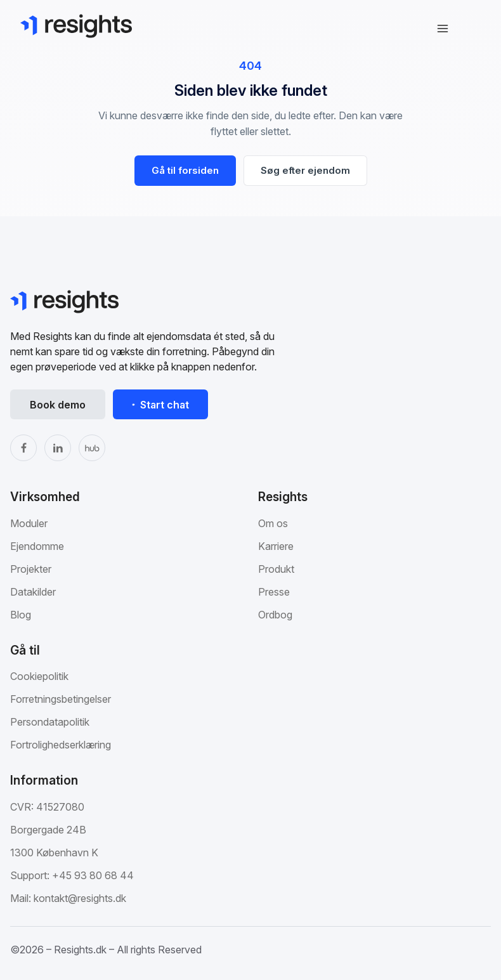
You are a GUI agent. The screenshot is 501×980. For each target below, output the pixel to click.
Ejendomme (37, 546)
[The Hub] (92, 448)
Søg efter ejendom (305, 170)
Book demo (58, 405)
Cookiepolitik (39, 676)
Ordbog (275, 615)
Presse (274, 592)
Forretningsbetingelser (61, 699)
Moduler (29, 523)
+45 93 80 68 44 (93, 875)
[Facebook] (23, 448)
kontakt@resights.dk (80, 898)
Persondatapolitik (50, 722)
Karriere (276, 546)
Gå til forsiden (185, 170)
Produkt (276, 569)
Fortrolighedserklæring (61, 745)
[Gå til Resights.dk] (76, 26)
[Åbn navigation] (443, 29)
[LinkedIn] (58, 448)
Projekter (31, 569)
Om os (273, 523)
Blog (21, 615)
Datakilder (33, 592)
